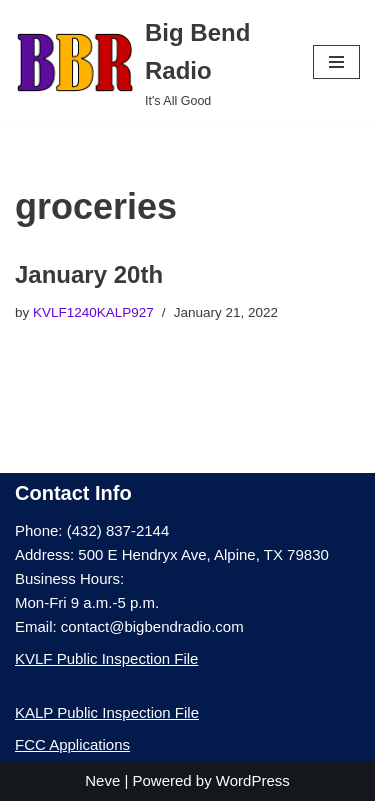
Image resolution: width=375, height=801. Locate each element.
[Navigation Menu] (336, 62)
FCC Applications (72, 744)
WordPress (253, 780)
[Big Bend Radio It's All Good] (149, 62)
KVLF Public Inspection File (106, 658)
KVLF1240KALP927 (93, 312)
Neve (102, 780)
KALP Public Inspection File (107, 712)
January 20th (89, 274)
